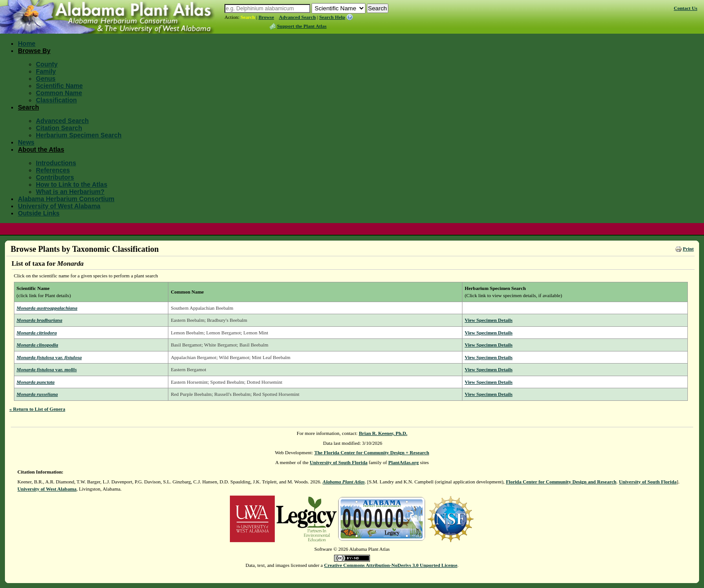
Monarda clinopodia (37, 345)
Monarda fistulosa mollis (47, 369)
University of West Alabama (59, 206)
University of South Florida (339, 462)
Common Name (59, 93)
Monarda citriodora (37, 333)
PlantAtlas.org (404, 462)
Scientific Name (59, 86)
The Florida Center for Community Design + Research (372, 452)
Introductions (56, 163)
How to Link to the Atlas (72, 184)
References (53, 170)
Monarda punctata (36, 382)
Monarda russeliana (37, 394)
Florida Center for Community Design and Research (561, 482)
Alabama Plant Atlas (344, 482)
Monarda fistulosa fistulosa (49, 357)
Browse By (34, 51)
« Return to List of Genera (37, 409)
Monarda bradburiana (40, 320)
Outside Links (39, 213)
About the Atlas (41, 149)
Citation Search (59, 128)
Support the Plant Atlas (302, 26)
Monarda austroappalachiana (47, 308)
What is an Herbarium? (70, 192)
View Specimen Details (489, 320)
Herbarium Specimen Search (79, 135)
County (47, 64)
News (26, 142)
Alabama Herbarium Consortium (66, 199)
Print (688, 249)
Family (46, 71)
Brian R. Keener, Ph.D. (383, 433)
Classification (56, 100)
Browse (266, 17)
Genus (46, 79)
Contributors (55, 177)
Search (248, 17)
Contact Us (686, 8)
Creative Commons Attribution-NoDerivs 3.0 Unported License (391, 565)
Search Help (332, 17)
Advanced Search (297, 17)
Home (27, 44)
